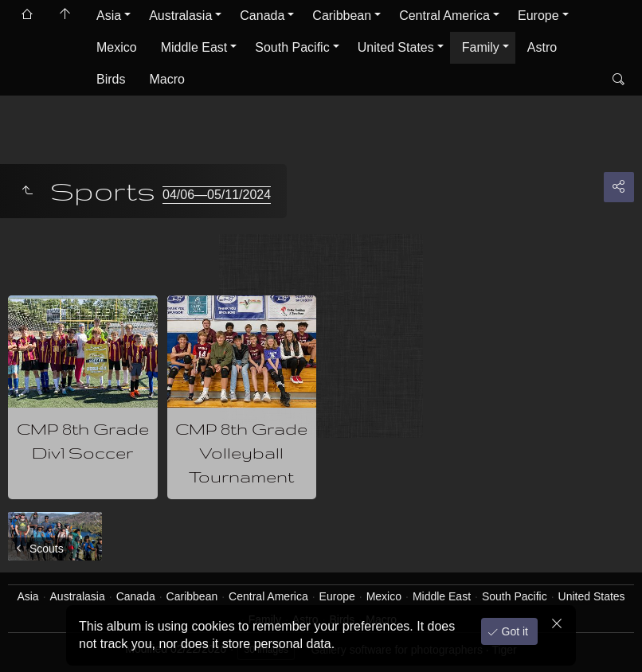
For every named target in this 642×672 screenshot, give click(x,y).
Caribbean (342, 16)
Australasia (180, 16)
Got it (513, 631)
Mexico (117, 47)
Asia (109, 16)
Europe (538, 16)
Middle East (194, 47)
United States (396, 47)
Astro (542, 47)
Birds (111, 79)
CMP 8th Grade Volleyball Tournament (241, 453)
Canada (262, 16)
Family (481, 47)
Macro (166, 79)
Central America (444, 16)
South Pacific (292, 47)
